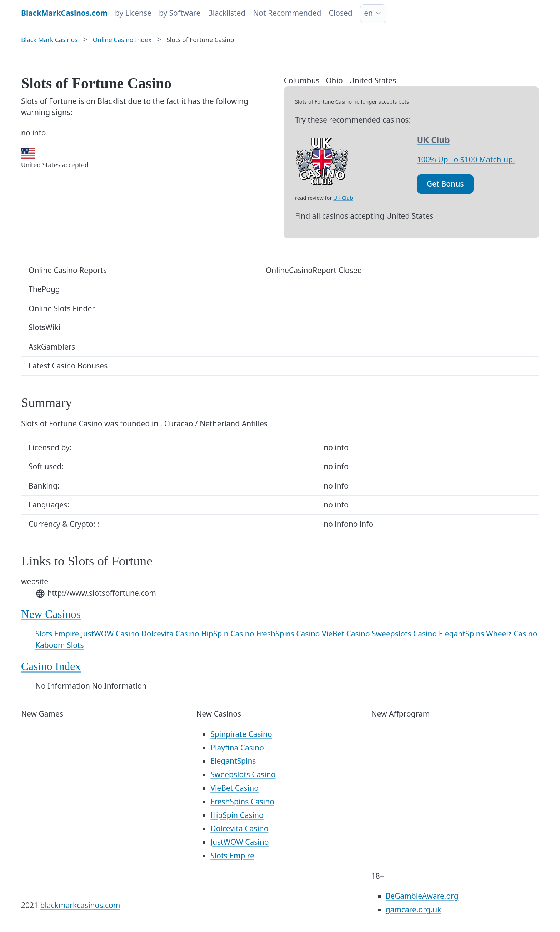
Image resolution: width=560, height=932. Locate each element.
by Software (180, 13)
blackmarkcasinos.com (80, 905)
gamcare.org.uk (414, 909)
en (368, 13)
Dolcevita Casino (171, 634)
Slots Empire (58, 634)
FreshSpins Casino (289, 634)
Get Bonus (445, 184)
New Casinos (51, 614)
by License (133, 13)
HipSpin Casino (229, 634)
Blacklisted (227, 13)
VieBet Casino (347, 634)
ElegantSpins (463, 634)
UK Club (343, 198)
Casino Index (51, 666)
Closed (341, 13)
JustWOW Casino (111, 634)
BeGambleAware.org (422, 896)
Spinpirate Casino (241, 734)
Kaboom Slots (60, 645)
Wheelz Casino (512, 634)
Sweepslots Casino (405, 634)
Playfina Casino (237, 748)
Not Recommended (287, 13)
